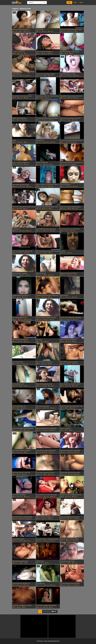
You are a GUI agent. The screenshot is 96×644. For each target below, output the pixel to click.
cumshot (15, 31)
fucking (76, 186)
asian (39, 54)
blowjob (70, 76)
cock (39, 186)
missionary (27, 31)
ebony (26, 98)
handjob (52, 120)
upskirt (46, 607)
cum (52, 164)
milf (50, 209)
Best (69, 3)
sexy (67, 54)
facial (28, 275)
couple (76, 98)
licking (44, 31)
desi (26, 142)
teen (15, 98)
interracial (71, 31)
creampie (16, 76)
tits (42, 98)
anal (71, 54)
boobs (39, 120)
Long (81, 3)
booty (25, 209)
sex (62, 54)
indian (29, 76)
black (50, 54)
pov (21, 31)
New (75, 3)
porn (76, 275)
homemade (28, 319)
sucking (51, 31)
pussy (39, 31)
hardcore (64, 120)
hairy (46, 253)
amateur (76, 76)
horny (21, 386)
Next (54, 611)
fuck (26, 54)
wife (14, 54)
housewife (27, 430)
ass (14, 364)
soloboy (27, 497)
